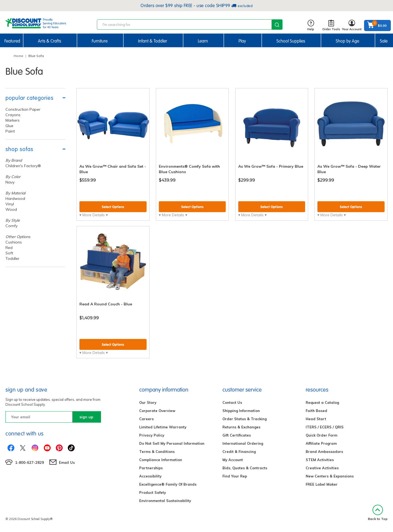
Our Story (148, 402)
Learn (203, 41)
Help (311, 25)
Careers (146, 419)
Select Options (113, 207)
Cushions (14, 242)
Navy (10, 182)
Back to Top (378, 513)
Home (18, 56)
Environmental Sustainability (165, 501)
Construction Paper (23, 109)
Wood (11, 209)
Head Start (316, 419)
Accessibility (150, 476)
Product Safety (153, 492)
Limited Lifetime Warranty (163, 427)
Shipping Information (241, 411)
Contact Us (232, 402)
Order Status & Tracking (245, 419)
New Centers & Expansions (330, 476)
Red (9, 248)
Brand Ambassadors (324, 452)
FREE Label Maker (322, 484)
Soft (9, 253)
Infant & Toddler (153, 41)
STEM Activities (320, 460)
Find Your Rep (235, 476)
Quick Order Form (321, 435)
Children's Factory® (23, 166)
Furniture (100, 41)
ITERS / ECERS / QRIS (325, 427)
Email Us (67, 462)
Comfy (11, 226)
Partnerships (151, 468)
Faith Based (316, 411)
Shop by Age (347, 41)
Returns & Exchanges (241, 427)
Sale (384, 41)
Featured (12, 41)
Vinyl (10, 204)
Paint (10, 131)
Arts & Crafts (50, 41)
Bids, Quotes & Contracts (245, 468)
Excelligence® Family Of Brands (168, 484)
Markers (13, 120)
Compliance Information (161, 460)
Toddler (12, 259)
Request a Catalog (322, 402)
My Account (233, 460)
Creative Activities (322, 468)
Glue (9, 126)
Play (242, 41)
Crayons (13, 115)
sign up (86, 417)
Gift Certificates (237, 435)
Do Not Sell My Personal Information (172, 443)
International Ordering (243, 443)
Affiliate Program (321, 443)
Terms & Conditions (157, 452)
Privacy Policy (152, 435)
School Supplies (291, 41)
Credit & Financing (239, 452)
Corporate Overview (157, 411)
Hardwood (15, 199)
